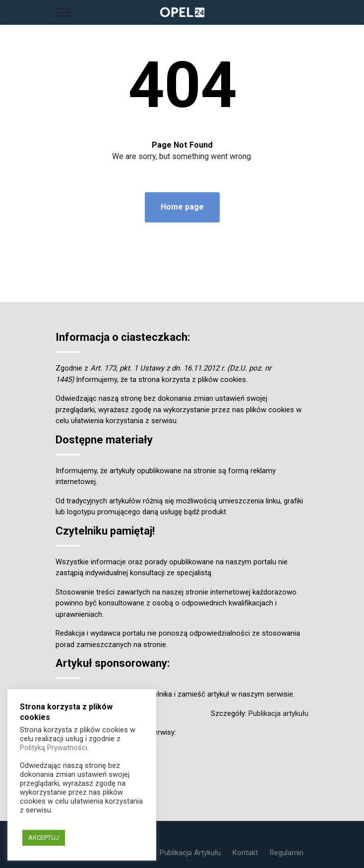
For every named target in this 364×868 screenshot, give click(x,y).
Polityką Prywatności (54, 748)
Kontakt (245, 853)
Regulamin (287, 853)
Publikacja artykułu (278, 713)
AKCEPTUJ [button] (44, 838)
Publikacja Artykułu (190, 853)
